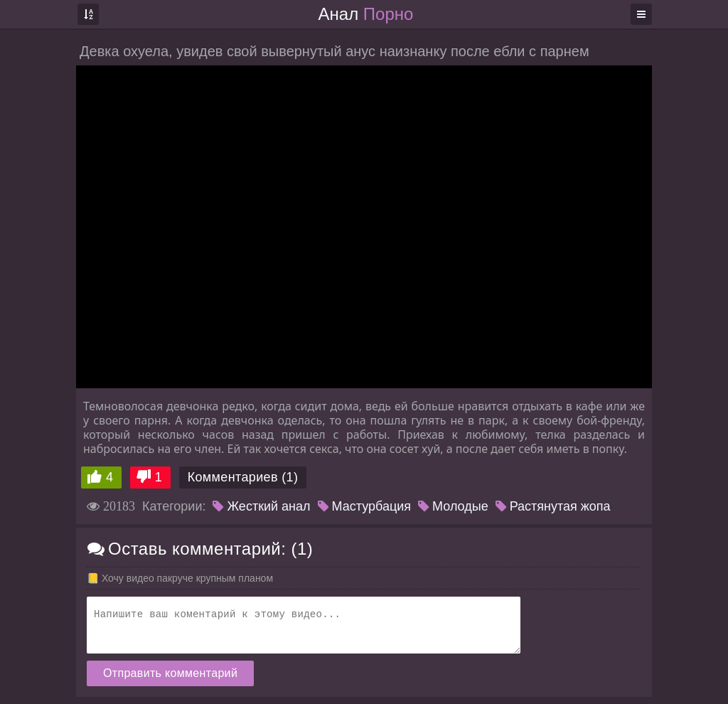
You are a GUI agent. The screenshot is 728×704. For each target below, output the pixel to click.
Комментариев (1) (243, 477)
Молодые (453, 506)
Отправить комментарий (170, 673)
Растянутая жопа (553, 506)
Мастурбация (364, 506)
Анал (366, 14)
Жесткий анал (261, 506)
